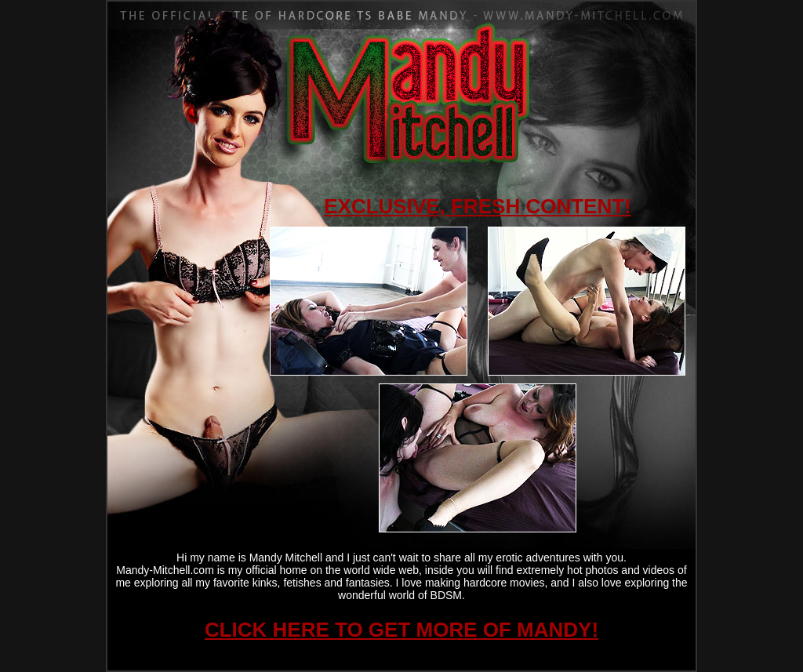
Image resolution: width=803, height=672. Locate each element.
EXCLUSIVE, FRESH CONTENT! (477, 206)
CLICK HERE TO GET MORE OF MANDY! (401, 630)
